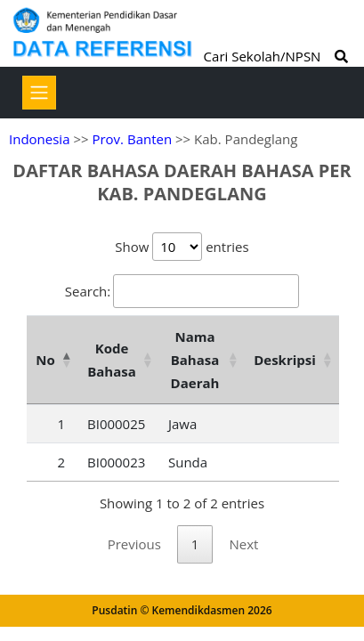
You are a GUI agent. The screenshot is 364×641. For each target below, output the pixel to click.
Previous (134, 544)
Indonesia (39, 139)
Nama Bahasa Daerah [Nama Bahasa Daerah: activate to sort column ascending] (195, 360)
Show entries (182, 247)
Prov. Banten (132, 139)
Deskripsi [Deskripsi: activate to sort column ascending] (285, 360)
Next (243, 544)
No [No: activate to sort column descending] (45, 360)
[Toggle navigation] (39, 93)
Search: (182, 291)
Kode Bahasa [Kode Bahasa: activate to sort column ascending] (112, 360)
